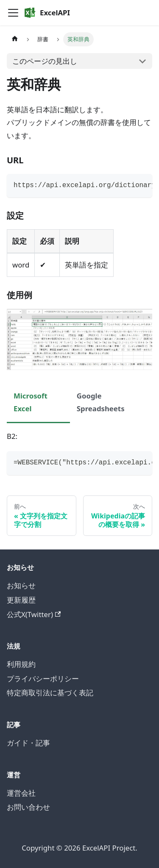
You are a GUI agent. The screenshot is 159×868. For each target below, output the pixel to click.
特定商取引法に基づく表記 (50, 693)
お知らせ (21, 585)
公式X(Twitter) (34, 614)
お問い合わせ (28, 807)
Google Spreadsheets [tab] (101, 402)
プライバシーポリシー (43, 679)
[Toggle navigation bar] (13, 13)
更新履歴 (21, 600)
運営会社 (21, 793)
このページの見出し (45, 61)
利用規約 (21, 664)
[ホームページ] (15, 39)
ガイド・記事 (28, 743)
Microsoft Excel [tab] (31, 402)
